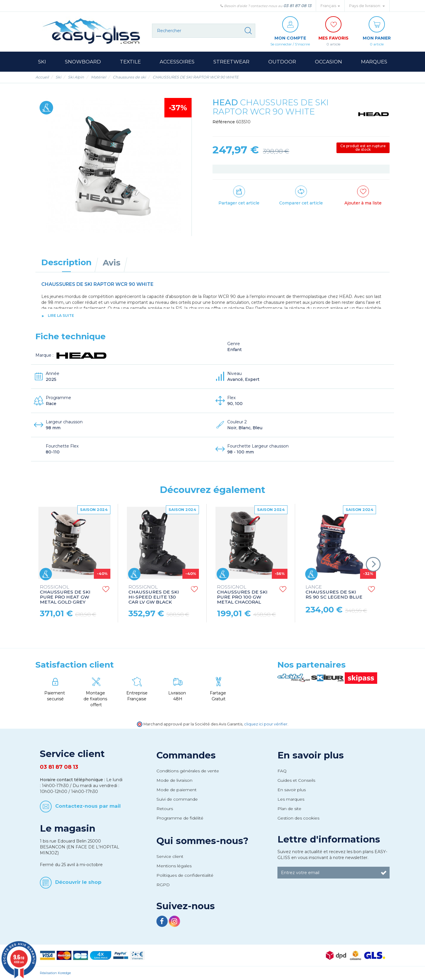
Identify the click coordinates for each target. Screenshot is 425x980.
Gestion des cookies (298, 818)
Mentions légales (174, 866)
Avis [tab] (112, 263)
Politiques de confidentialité (185, 875)
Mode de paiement (176, 790)
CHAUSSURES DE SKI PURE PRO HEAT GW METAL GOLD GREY (65, 595)
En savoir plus (311, 755)
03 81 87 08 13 (297, 6)
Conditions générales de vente (188, 771)
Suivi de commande (177, 799)
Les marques (291, 799)
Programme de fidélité (180, 818)
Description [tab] (66, 262)
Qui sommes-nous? (202, 841)
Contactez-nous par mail (88, 806)
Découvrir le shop (78, 882)
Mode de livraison (174, 780)
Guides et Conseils (296, 780)
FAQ (282, 771)
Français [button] (330, 6)
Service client (170, 856)
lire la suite (61, 316)
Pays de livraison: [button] (367, 6)
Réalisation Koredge (55, 973)
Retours (165, 809)
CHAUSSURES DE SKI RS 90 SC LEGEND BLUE (334, 592)
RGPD (163, 885)
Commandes (186, 755)
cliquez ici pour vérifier (266, 724)
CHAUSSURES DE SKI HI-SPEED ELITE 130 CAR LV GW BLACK (154, 595)
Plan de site (289, 809)
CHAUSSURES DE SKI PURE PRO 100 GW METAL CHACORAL (242, 595)
